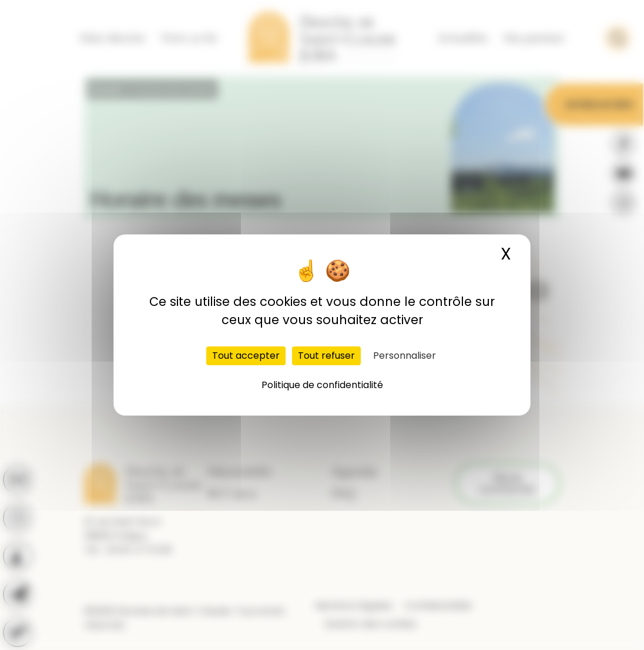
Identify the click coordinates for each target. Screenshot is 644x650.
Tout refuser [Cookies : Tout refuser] (326, 356)
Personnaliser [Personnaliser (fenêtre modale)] (405, 356)
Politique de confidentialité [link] (322, 385)
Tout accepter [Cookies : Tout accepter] (246, 356)
